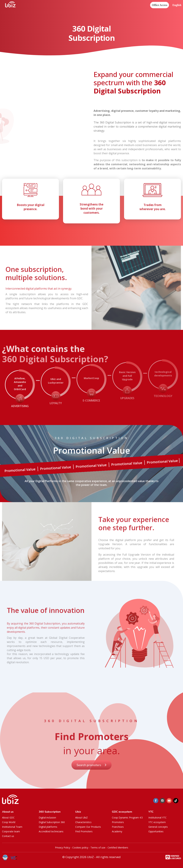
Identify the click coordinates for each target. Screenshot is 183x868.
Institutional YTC (157, 818)
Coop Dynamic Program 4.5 (127, 818)
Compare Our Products (88, 827)
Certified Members (118, 848)
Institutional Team (12, 827)
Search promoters (91, 772)
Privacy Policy (63, 848)
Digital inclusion (47, 818)
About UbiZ (81, 818)
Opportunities (156, 831)
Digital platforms (48, 827)
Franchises (118, 827)
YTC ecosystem (157, 822)
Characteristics (83, 822)
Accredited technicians (51, 831)
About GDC (8, 818)
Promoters (118, 822)
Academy (117, 831)
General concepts (158, 827)
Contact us (8, 836)
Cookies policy (80, 848)
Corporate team (11, 831)
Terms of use (98, 848)
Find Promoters (84, 831)
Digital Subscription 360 (52, 822)
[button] (177, 5)
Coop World (9, 822)
